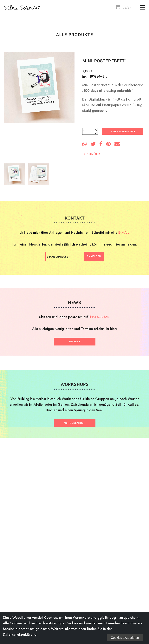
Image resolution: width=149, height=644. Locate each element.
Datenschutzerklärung (20, 634)
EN (130, 8)
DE (124, 8)
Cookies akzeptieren (125, 638)
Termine (74, 342)
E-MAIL (124, 232)
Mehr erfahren (74, 423)
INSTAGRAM (99, 317)
